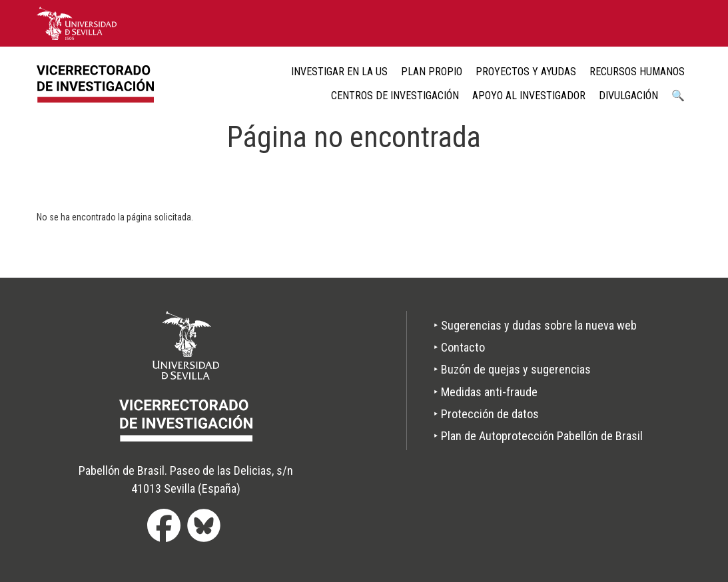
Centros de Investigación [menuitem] (395, 96)
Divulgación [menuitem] (628, 96)
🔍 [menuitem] (678, 96)
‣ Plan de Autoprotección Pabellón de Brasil (538, 436)
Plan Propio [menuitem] (432, 72)
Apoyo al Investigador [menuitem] (529, 96)
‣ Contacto (459, 347)
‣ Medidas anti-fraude (486, 392)
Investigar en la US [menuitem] (339, 72)
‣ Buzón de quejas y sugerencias (512, 369)
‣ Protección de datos (486, 414)
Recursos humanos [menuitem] (637, 72)
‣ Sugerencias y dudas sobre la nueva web (535, 325)
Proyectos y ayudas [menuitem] (526, 72)
